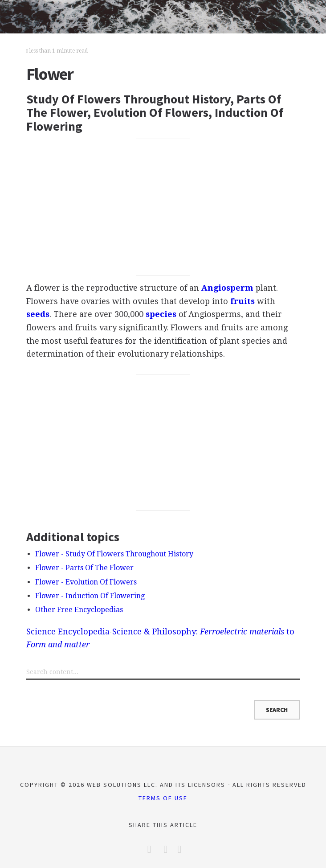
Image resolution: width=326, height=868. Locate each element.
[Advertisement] (163, 207)
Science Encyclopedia (68, 631)
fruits (242, 301)
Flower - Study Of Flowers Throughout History (114, 554)
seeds (38, 314)
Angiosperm (227, 288)
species (161, 314)
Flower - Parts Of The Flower (84, 568)
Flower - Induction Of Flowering (90, 596)
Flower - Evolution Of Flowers (86, 582)
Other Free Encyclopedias (79, 610)
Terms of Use (163, 798)
